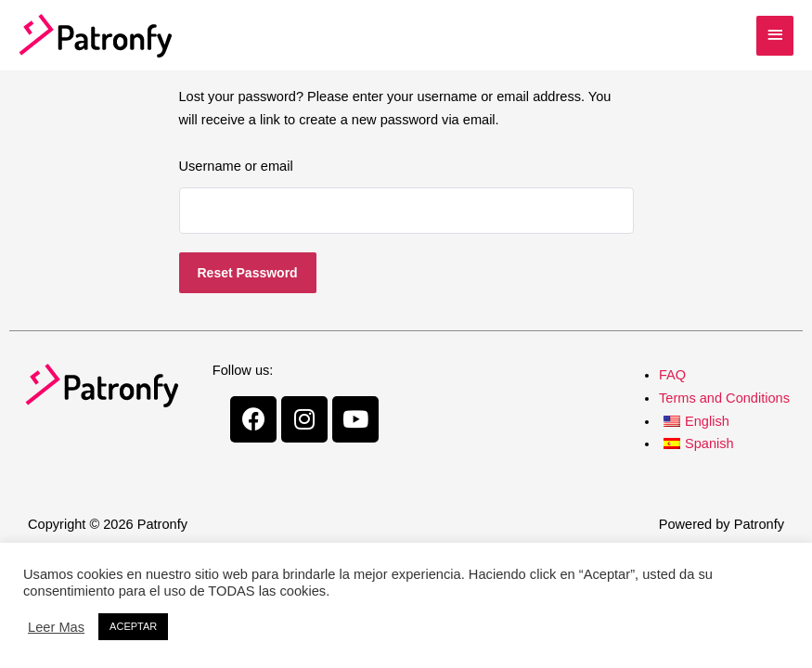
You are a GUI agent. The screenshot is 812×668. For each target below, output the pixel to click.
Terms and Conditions (724, 398)
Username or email (236, 166)
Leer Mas (56, 627)
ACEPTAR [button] (133, 626)
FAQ (672, 375)
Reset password (248, 273)
